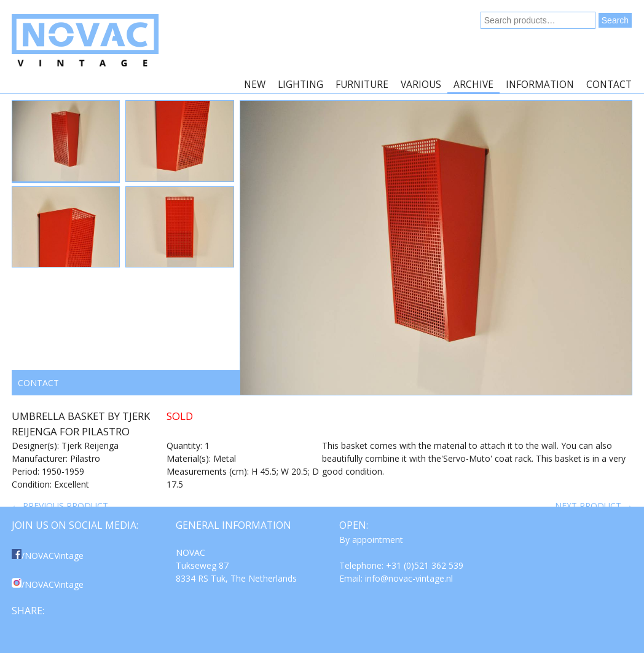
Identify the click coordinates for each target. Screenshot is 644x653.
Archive (473, 85)
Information (540, 85)
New (255, 85)
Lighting (300, 85)
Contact (609, 85)
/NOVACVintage (48, 556)
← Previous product (60, 506)
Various (421, 85)
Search (615, 20)
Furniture (362, 85)
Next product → (594, 506)
